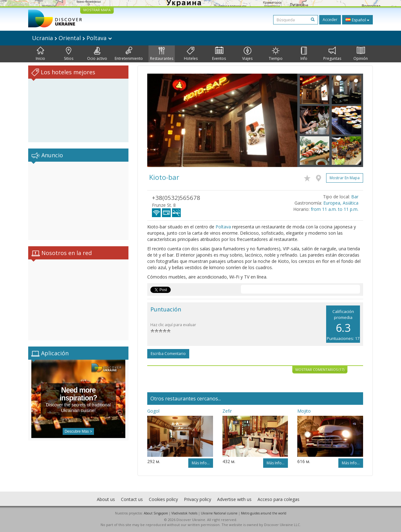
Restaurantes (162, 54)
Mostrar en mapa (345, 178)
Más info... (201, 463)
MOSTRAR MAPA (97, 10)
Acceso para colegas (279, 499)
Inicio (40, 54)
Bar (355, 197)
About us (106, 499)
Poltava (223, 227)
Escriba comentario (168, 354)
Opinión (361, 54)
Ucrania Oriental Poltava (72, 38)
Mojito (304, 411)
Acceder (330, 20)
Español (357, 20)
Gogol (153, 411)
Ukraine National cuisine (219, 513)
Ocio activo (97, 54)
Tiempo (276, 54)
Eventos (219, 54)
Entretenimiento (129, 54)
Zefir (227, 411)
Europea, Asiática (341, 203)
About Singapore (156, 513)
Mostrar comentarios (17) (320, 370)
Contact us (132, 499)
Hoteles (191, 54)
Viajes (247, 54)
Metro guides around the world (264, 513)
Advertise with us (234, 499)
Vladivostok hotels (184, 513)
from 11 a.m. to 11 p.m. (335, 209)
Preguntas (332, 54)
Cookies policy (163, 499)
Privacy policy (198, 499)
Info (304, 54)
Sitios (69, 54)
